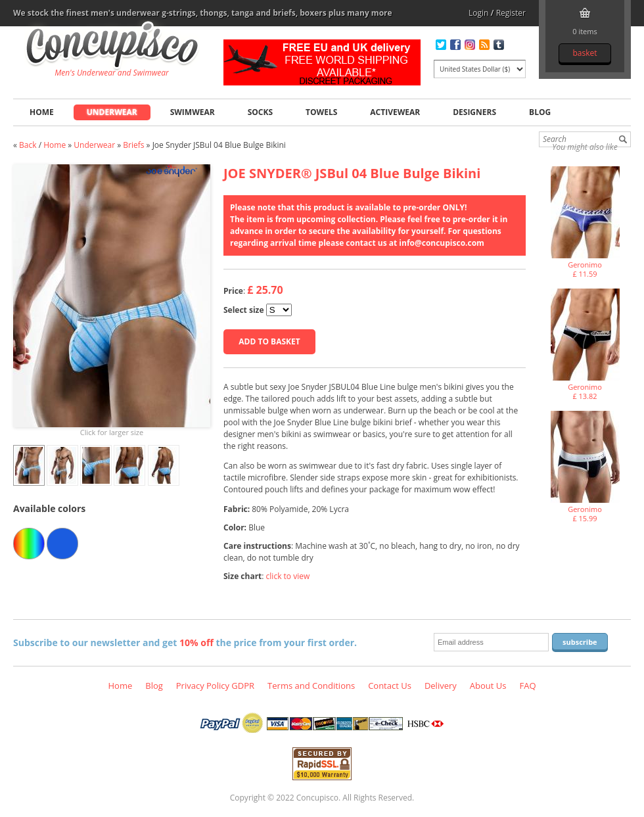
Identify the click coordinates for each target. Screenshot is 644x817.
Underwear (112, 112)
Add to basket (269, 341)
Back (28, 145)
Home (42, 112)
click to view (288, 576)
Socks (260, 112)
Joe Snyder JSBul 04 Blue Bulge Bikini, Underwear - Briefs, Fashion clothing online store (112, 47)
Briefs (133, 145)
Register (511, 13)
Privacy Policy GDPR (215, 686)
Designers (474, 112)
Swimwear (193, 112)
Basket (585, 53)
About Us (488, 686)
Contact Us (390, 686)
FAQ (527, 686)
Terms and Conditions (311, 686)
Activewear (395, 112)
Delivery (441, 686)
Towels (321, 112)
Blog (540, 112)
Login (478, 13)
